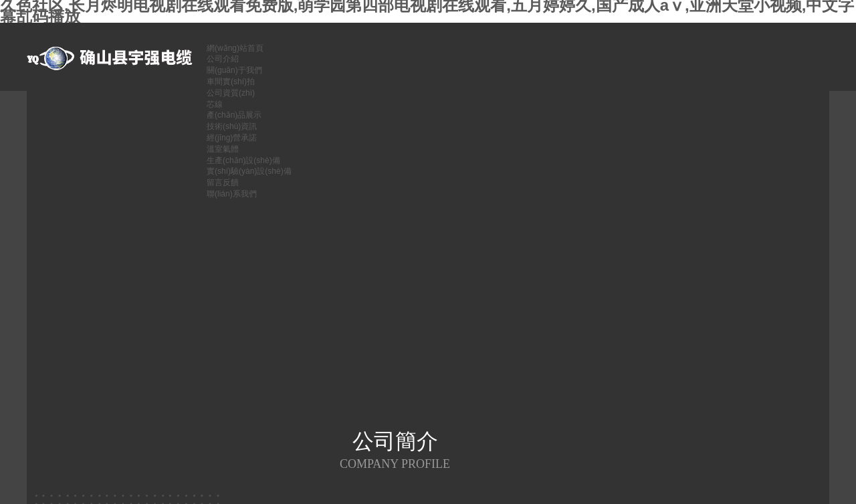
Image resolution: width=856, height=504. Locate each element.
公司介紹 (223, 59)
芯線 (215, 104)
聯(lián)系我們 (232, 194)
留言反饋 (223, 182)
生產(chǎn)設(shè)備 (243, 160)
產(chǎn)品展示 (234, 115)
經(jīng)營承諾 (232, 138)
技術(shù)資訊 (232, 126)
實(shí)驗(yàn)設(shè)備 (249, 171)
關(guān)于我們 (234, 70)
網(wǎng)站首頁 (235, 48)
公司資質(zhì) (231, 93)
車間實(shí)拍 (231, 82)
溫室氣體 (223, 149)
